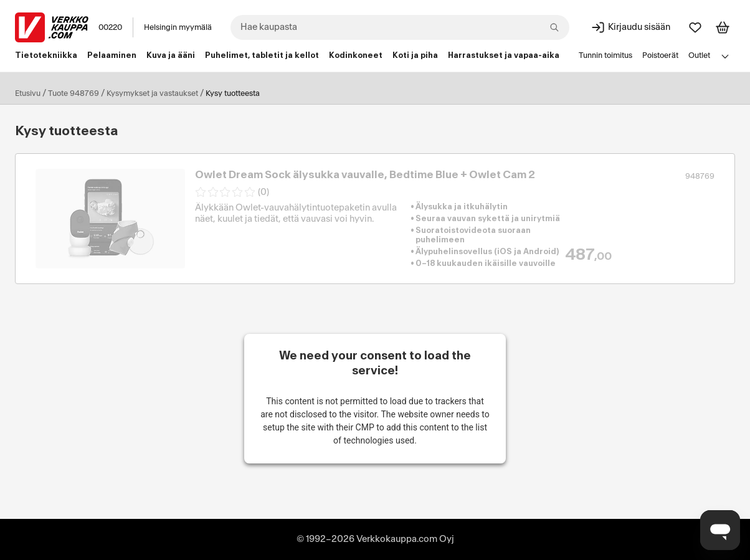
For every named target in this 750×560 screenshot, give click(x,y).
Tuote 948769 (74, 93)
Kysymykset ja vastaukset (152, 93)
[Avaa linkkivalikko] (725, 56)
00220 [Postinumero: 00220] (110, 27)
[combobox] (400, 27)
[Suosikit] (695, 27)
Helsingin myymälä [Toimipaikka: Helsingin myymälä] (178, 27)
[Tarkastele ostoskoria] (723, 27)
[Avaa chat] (720, 530)
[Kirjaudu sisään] (630, 27)
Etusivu (28, 93)
